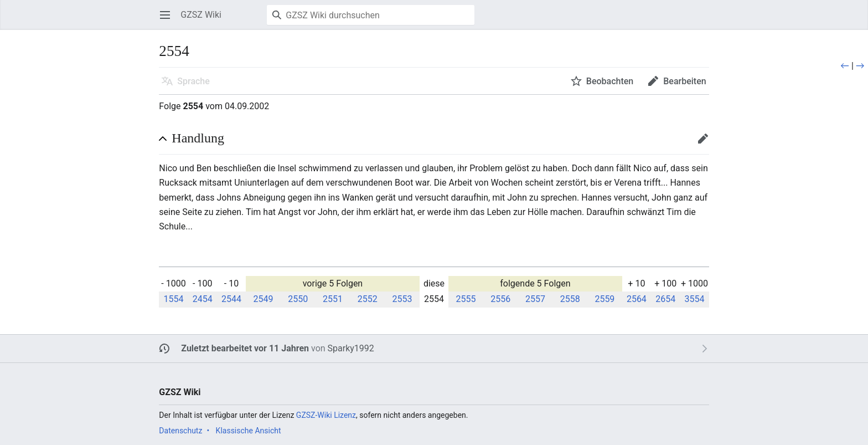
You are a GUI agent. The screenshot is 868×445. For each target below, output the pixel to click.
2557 (535, 299)
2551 (333, 299)
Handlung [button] (198, 138)
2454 (203, 299)
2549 (263, 299)
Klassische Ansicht (249, 431)
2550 (298, 299)
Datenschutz (180, 431)
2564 (637, 299)
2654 (665, 299)
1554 (173, 299)
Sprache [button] (193, 81)
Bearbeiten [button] (684, 81)
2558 (570, 299)
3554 (694, 299)
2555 (466, 299)
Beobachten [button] (610, 81)
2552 (368, 299)
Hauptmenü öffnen (169, 20)
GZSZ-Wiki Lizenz (326, 415)
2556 (500, 299)
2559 (604, 299)
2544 (231, 299)
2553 (402, 299)
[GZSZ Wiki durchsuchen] (371, 15)
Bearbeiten (707, 144)
